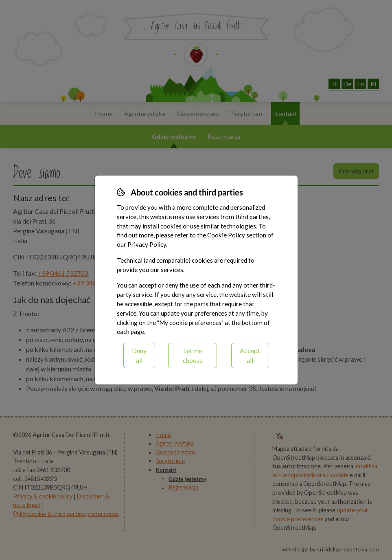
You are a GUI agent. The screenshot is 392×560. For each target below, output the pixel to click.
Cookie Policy (226, 235)
